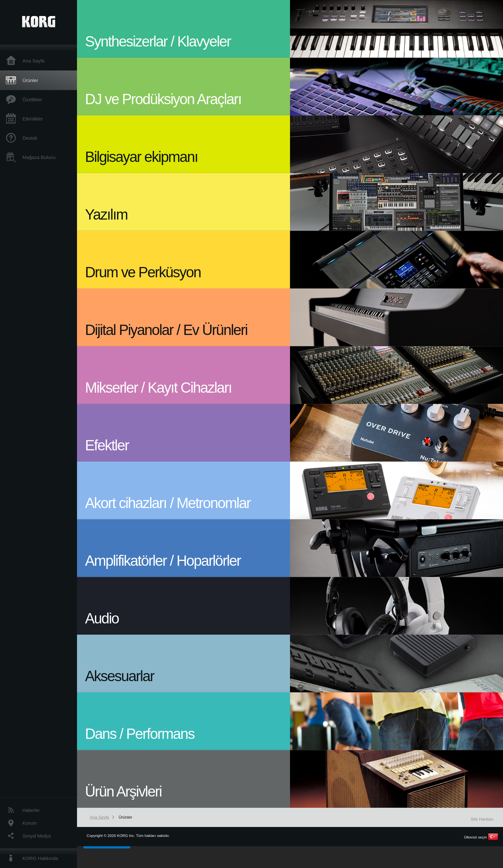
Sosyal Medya (37, 836)
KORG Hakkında (40, 858)
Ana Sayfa (34, 61)
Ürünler (30, 80)
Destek (30, 138)
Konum (30, 823)
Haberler (31, 810)
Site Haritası (482, 819)
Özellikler (32, 100)
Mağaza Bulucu (39, 157)
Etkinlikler (33, 119)
